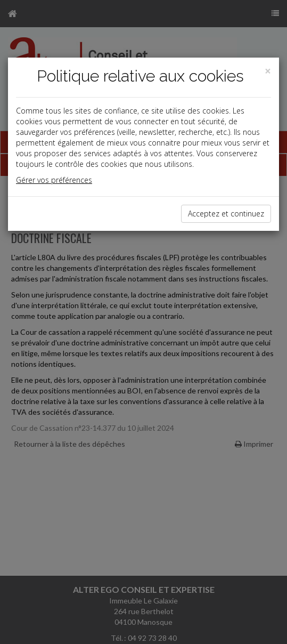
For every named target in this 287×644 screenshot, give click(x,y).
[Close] (268, 71)
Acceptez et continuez (226, 214)
